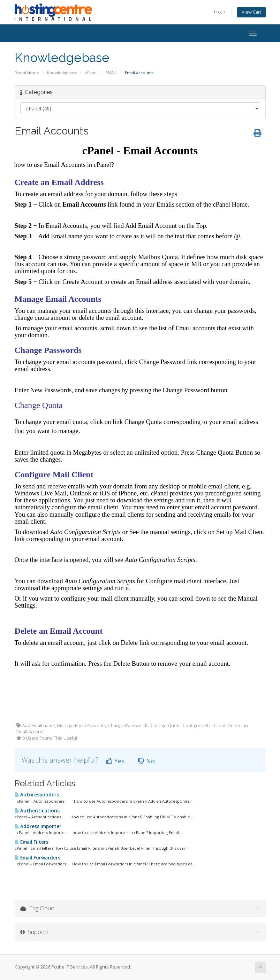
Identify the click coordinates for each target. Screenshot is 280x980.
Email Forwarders (37, 858)
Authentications (37, 811)
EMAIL (111, 73)
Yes (115, 761)
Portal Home (27, 73)
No (146, 761)
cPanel (91, 73)
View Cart (251, 12)
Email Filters (32, 842)
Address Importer (38, 826)
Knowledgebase (62, 73)
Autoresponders (37, 795)
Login (220, 12)
